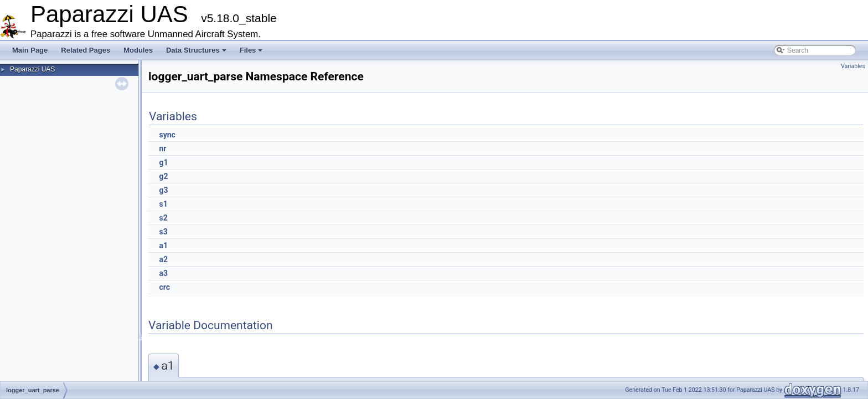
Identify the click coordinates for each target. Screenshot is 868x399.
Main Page (30, 50)
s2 (163, 218)
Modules (138, 50)
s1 (163, 204)
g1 (163, 162)
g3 (163, 190)
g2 (163, 176)
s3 (163, 232)
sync (167, 135)
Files (251, 50)
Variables (853, 66)
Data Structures (196, 50)
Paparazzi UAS (32, 69)
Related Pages (86, 50)
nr (162, 149)
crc (164, 287)
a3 (163, 273)
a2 (163, 259)
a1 (163, 245)
